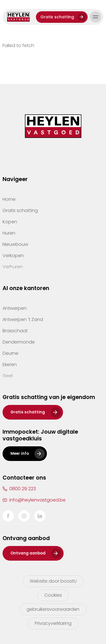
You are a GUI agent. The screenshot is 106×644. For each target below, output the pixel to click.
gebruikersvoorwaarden (53, 609)
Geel (8, 376)
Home (9, 199)
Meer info (20, 454)
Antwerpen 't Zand (23, 319)
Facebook (8, 516)
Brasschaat (15, 331)
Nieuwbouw (15, 244)
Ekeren (10, 365)
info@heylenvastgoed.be (37, 500)
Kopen (10, 222)
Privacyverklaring (53, 623)
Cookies (53, 595)
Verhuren (13, 267)
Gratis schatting (57, 17)
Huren (9, 233)
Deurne (10, 353)
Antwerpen (15, 308)
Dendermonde (19, 342)
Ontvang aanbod (28, 553)
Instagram (24, 516)
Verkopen (13, 256)
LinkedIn (40, 516)
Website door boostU (53, 581)
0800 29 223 (23, 489)
